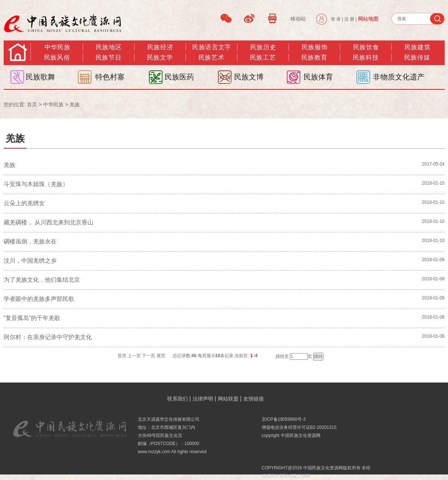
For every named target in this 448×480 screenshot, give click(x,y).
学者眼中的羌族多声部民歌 (39, 299)
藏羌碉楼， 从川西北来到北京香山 (49, 222)
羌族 (75, 104)
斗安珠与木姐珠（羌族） (36, 184)
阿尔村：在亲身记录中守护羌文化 (49, 337)
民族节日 (108, 58)
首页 (32, 104)
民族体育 (318, 77)
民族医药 (179, 77)
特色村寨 (110, 77)
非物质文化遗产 (399, 77)
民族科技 (366, 58)
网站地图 (368, 19)
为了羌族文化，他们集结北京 (42, 280)
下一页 (148, 356)
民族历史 (263, 47)
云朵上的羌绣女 (24, 203)
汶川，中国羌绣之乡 (30, 261)
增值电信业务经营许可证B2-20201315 (299, 427)
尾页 (161, 356)
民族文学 (160, 58)
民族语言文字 (212, 47)
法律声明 (203, 399)
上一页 (134, 356)
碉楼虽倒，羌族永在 (30, 241)
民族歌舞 (40, 77)
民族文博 (249, 77)
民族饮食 (366, 47)
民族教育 (314, 58)
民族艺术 (211, 58)
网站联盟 (228, 399)
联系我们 (178, 399)
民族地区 (109, 47)
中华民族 (57, 47)
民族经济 (160, 47)
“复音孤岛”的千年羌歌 (32, 318)
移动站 (298, 19)
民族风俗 (57, 58)
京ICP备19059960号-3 (284, 419)
